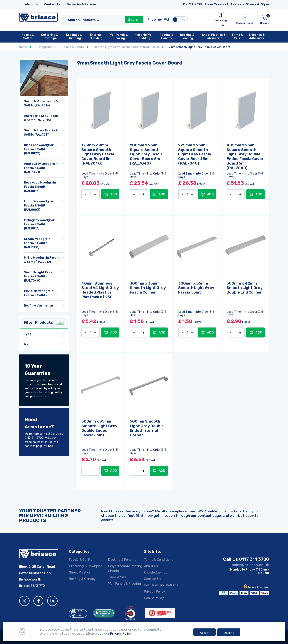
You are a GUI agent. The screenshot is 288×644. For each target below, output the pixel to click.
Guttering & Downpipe (86, 566)
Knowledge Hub (156, 572)
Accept (204, 633)
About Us (32, 4)
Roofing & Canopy (82, 579)
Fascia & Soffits (80, 560)
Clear (60, 323)
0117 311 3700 (191, 4)
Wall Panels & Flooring (125, 584)
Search (134, 20)
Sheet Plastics (80, 572)
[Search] (99, 20)
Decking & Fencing (122, 560)
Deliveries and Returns (161, 585)
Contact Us (52, 4)
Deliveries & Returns (82, 4)
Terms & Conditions (159, 560)
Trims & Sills (117, 577)
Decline (229, 633)
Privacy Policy (154, 592)
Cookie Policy (154, 598)
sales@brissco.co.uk (250, 565)
